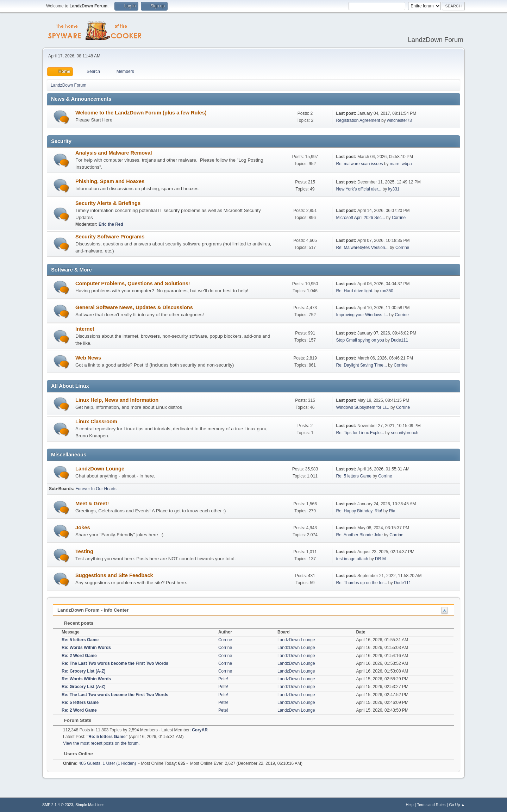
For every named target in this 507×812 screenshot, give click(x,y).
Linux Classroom (96, 421)
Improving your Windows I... (362, 315)
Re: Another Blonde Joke (359, 535)
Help (410, 805)
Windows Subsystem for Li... (362, 407)
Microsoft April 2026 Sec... (360, 218)
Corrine (399, 218)
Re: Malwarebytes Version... (362, 248)
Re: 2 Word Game (79, 656)
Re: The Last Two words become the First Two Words (115, 663)
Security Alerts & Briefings (108, 203)
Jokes (83, 527)
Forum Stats (74, 720)
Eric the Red (111, 224)
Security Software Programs (110, 237)
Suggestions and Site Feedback (114, 575)
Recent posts (75, 623)
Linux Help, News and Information (117, 400)
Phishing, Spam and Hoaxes (110, 181)
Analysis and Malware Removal (114, 153)
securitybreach (405, 433)
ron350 (387, 291)
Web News (88, 358)
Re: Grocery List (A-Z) (84, 671)
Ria (392, 511)
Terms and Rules (431, 805)
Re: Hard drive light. (355, 291)
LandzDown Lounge (100, 469)
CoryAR (200, 730)
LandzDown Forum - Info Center (93, 610)
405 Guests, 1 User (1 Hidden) (99, 763)
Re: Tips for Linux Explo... (360, 433)
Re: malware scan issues (359, 164)
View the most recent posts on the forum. (101, 743)
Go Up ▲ (457, 805)
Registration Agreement (358, 120)
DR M (380, 559)
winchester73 (399, 120)
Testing (84, 551)
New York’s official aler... (359, 189)
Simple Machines (90, 805)
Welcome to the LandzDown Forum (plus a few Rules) (141, 113)
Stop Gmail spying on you (360, 340)
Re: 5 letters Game (354, 476)
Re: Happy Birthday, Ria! (359, 511)
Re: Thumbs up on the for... (361, 583)
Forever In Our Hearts (96, 489)
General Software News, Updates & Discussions (134, 307)
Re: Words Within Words (86, 648)
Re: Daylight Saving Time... (361, 365)
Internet (85, 329)
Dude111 (399, 340)
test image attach (352, 559)
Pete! (223, 679)
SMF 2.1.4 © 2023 (58, 805)
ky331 (394, 189)
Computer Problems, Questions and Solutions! (133, 283)
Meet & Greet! (92, 504)
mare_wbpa (401, 164)
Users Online (75, 754)
